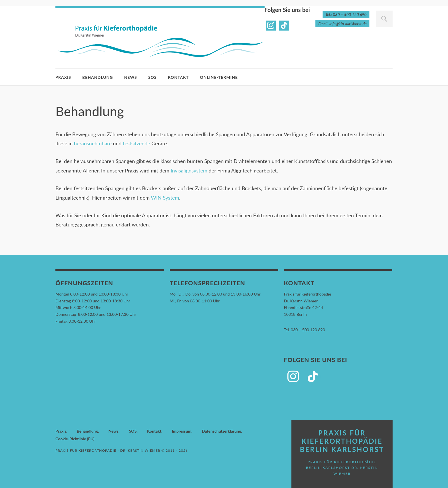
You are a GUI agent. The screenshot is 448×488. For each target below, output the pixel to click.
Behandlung (98, 77)
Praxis (63, 77)
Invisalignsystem (189, 170)
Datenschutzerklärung (221, 431)
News (130, 77)
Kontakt (178, 77)
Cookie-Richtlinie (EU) (75, 439)
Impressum (181, 431)
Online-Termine (219, 77)
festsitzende (136, 143)
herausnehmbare (93, 143)
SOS (153, 77)
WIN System (165, 198)
